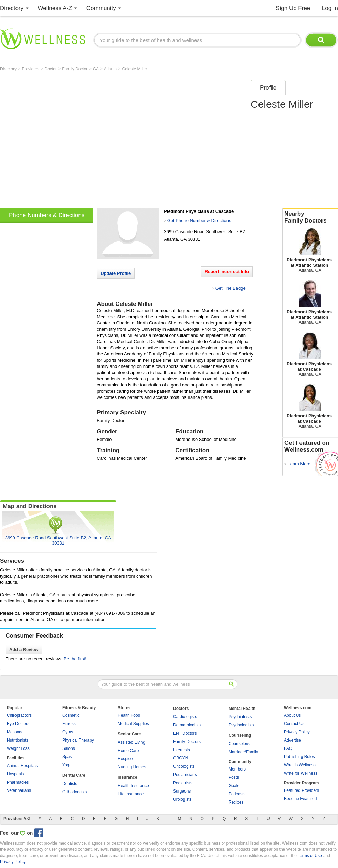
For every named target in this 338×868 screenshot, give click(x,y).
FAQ (288, 748)
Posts (234, 777)
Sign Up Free (293, 8)
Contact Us (294, 724)
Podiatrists (183, 783)
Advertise (293, 740)
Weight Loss (18, 748)
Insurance (128, 777)
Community (101, 8)
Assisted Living (131, 742)
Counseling (240, 735)
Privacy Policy (297, 732)
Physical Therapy (78, 740)
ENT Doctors (185, 733)
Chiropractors (19, 715)
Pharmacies (18, 782)
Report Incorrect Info (227, 272)
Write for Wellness (301, 773)
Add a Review (24, 649)
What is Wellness (300, 765)
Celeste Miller (135, 69)
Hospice (125, 759)
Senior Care (129, 734)
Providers (31, 69)
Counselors (239, 744)
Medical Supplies (133, 724)
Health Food (129, 715)
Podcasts (237, 794)
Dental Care (74, 775)
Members (237, 769)
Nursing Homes (132, 767)
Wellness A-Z (55, 8)
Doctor (51, 69)
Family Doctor (75, 69)
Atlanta (111, 69)
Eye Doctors (18, 724)
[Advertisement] (65, 142)
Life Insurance (131, 794)
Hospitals (15, 774)
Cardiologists (185, 717)
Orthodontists (75, 792)
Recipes (236, 802)
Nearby (310, 217)
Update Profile (116, 273)
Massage (15, 732)
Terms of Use (310, 856)
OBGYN (181, 758)
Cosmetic (71, 715)
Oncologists (184, 766)
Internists (182, 750)
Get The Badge (231, 288)
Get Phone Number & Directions (199, 221)
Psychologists (241, 725)
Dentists (70, 784)
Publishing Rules (299, 757)
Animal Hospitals (22, 766)
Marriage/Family (243, 752)
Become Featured (300, 799)
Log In (330, 8)
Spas (67, 757)
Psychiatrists (240, 717)
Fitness (69, 724)
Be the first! (75, 659)
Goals (234, 786)
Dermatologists (187, 725)
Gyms (68, 732)
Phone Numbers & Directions (47, 215)
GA (96, 69)
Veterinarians (19, 790)
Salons (69, 748)
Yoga (67, 765)
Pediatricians (185, 775)
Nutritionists (18, 740)
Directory (12, 8)
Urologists (182, 799)
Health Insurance (133, 786)
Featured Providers (302, 790)
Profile (268, 88)
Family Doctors (187, 742)
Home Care (128, 751)
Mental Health (242, 709)
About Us (292, 715)
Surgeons (182, 791)
